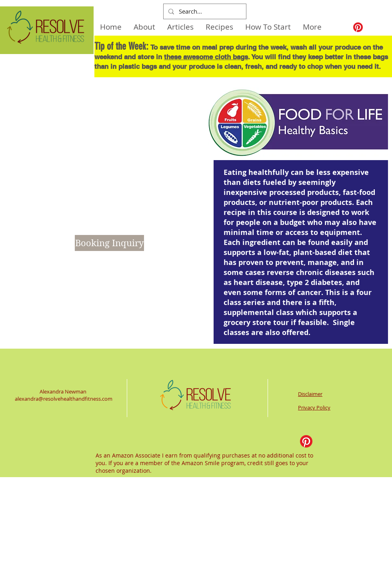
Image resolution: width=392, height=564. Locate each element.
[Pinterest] (358, 27)
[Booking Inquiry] (109, 243)
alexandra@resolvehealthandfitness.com (64, 399)
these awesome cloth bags (206, 57)
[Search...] (204, 11)
